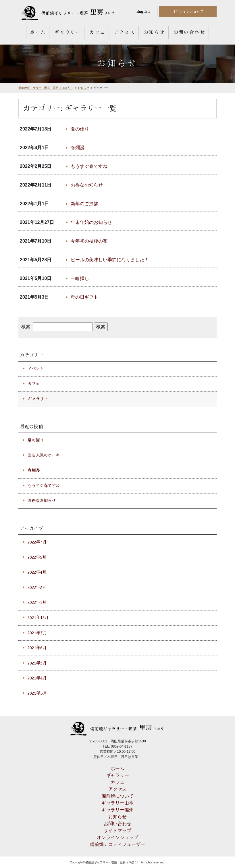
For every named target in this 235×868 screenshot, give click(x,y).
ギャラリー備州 (118, 810)
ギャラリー (68, 32)
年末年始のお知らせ (91, 222)
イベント (36, 369)
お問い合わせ (189, 32)
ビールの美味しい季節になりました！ (110, 260)
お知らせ (154, 32)
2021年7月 (37, 633)
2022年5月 (37, 557)
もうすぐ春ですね (89, 166)
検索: (26, 327)
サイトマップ (118, 830)
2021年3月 (37, 693)
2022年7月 (37, 542)
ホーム (38, 32)
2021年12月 (38, 618)
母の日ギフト (84, 297)
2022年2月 (37, 587)
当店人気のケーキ (44, 455)
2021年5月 (37, 663)
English (143, 11)
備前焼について (118, 796)
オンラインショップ (188, 11)
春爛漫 (78, 148)
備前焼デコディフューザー (118, 844)
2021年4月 (37, 678)
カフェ (97, 32)
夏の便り (80, 129)
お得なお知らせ (87, 185)
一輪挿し (80, 278)
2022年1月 (37, 602)
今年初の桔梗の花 (89, 241)
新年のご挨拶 (84, 204)
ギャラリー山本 (118, 803)
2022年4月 (37, 572)
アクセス (124, 32)
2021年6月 (37, 648)
